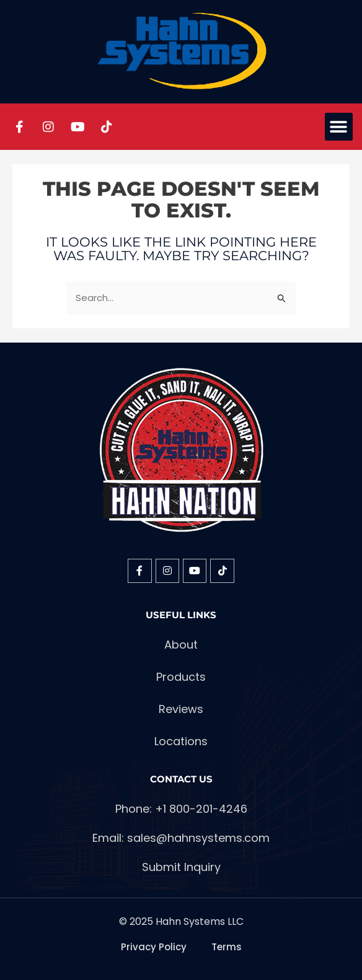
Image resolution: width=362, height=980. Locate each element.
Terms (227, 947)
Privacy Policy (154, 947)
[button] (339, 127)
